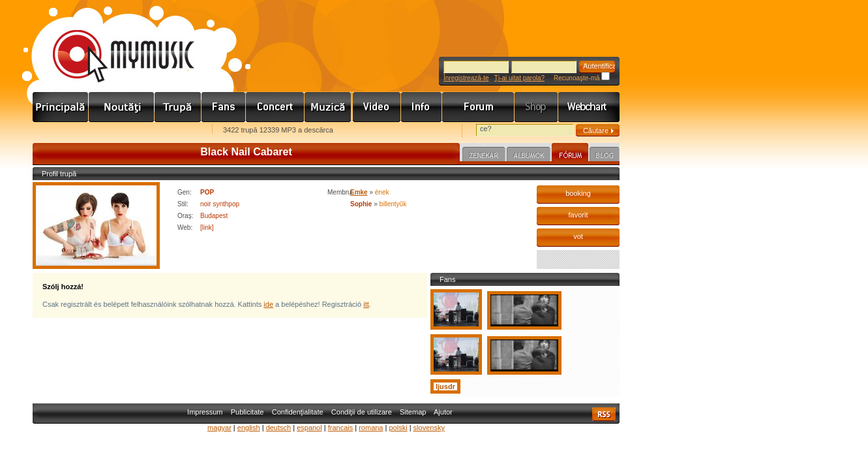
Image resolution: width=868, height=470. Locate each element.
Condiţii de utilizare (362, 412)
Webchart (589, 107)
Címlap (61, 107)
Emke (359, 192)
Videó (377, 107)
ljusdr (445, 386)
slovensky (429, 428)
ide (268, 304)
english (249, 428)
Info (422, 107)
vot (578, 236)
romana (371, 428)
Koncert (275, 107)
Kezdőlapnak (115, 131)
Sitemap (413, 412)
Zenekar (484, 156)
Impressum (205, 412)
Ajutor (443, 412)
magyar (219, 428)
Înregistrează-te (466, 78)
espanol (309, 428)
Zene (329, 107)
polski (398, 428)
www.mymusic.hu (112, 42)
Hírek (122, 107)
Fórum (478, 107)
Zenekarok (178, 107)
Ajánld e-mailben (170, 131)
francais (341, 428)
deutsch (279, 428)
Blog (605, 156)
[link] (207, 227)
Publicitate (247, 412)
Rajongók (224, 107)
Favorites (59, 131)
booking (578, 193)
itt (366, 304)
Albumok (529, 156)
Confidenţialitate (298, 412)
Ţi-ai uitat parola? (519, 78)
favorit (578, 215)
